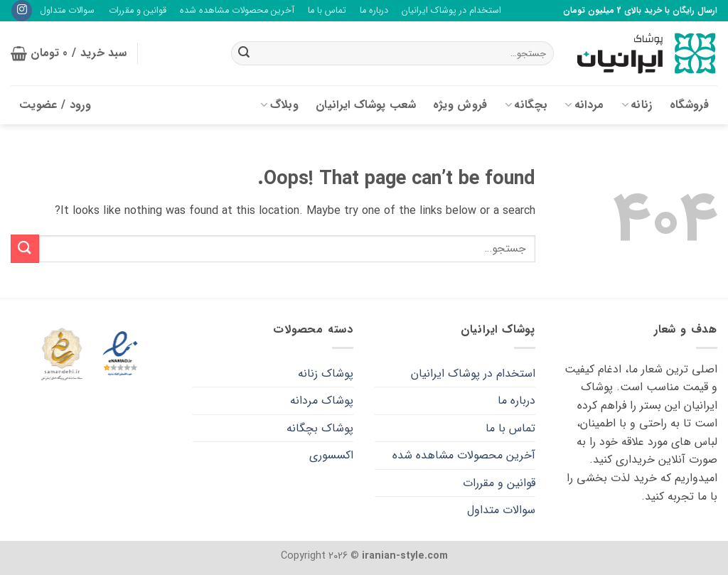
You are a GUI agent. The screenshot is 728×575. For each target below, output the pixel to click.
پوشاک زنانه (326, 374)
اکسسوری (331, 455)
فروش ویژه (460, 105)
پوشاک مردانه (322, 401)
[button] (69, 53)
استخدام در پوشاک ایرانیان (451, 11)
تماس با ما (327, 11)
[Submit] (244, 53)
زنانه (637, 105)
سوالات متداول (67, 11)
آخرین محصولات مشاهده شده (237, 11)
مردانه (584, 105)
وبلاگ (279, 105)
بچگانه (526, 105)
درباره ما (374, 11)
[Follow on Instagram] (22, 11)
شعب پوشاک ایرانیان (366, 105)
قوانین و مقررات (138, 11)
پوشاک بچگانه (320, 428)
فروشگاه (689, 105)
